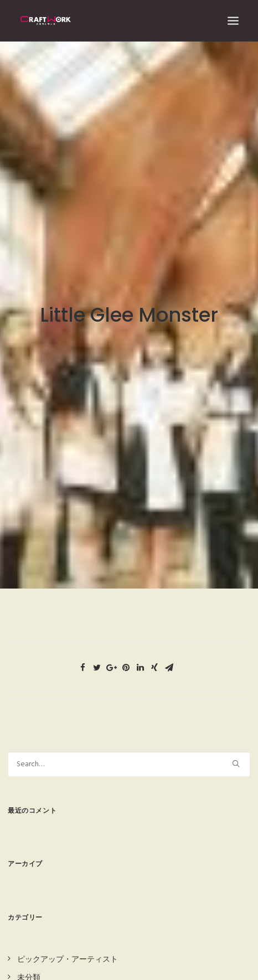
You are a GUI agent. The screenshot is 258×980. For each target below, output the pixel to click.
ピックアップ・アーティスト (68, 946)
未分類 (29, 964)
